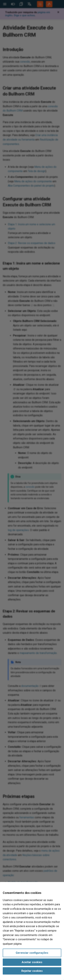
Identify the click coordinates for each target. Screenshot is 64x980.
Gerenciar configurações (32, 953)
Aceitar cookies (32, 962)
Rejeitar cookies (32, 971)
